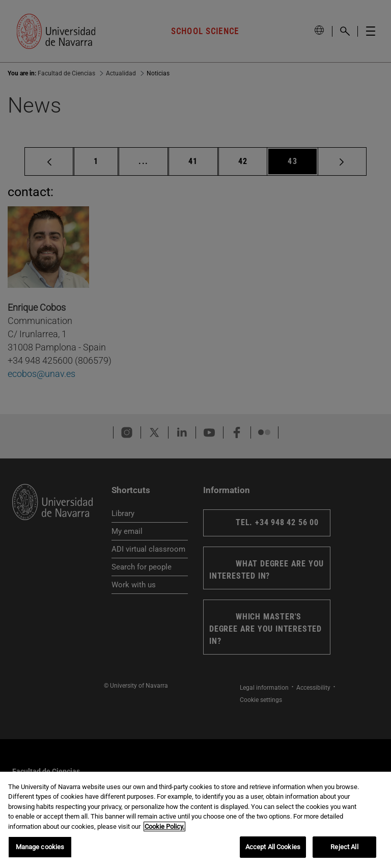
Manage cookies (40, 847)
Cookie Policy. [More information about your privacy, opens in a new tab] (164, 826)
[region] (195, 820)
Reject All (344, 847)
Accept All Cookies (273, 847)
